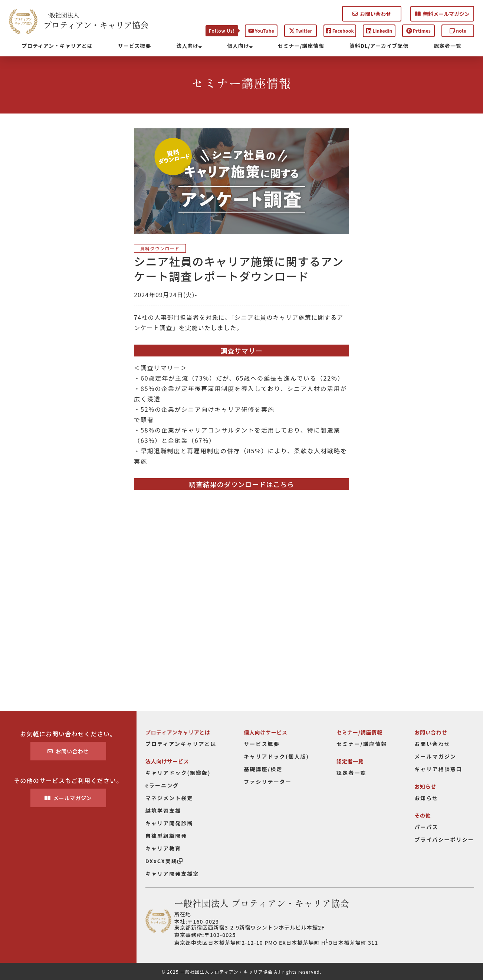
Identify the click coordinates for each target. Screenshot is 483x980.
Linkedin (379, 31)
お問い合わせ (372, 14)
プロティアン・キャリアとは (57, 46)
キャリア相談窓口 (438, 769)
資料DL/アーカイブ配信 (379, 46)
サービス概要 (134, 46)
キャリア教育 (163, 848)
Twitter (300, 31)
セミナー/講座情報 (301, 46)
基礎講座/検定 (263, 769)
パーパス (426, 827)
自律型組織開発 (166, 836)
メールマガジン (68, 798)
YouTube (261, 31)
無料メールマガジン (442, 14)
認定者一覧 (448, 46)
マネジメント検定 (169, 798)
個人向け (240, 46)
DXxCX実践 (164, 861)
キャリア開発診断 (169, 823)
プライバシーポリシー (444, 839)
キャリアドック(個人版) (276, 756)
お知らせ (426, 798)
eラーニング (162, 785)
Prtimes (418, 31)
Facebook (340, 31)
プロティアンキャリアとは (181, 744)
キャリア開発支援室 (172, 874)
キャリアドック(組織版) (178, 773)
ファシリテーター (268, 782)
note (458, 31)
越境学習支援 (163, 810)
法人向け (189, 46)
